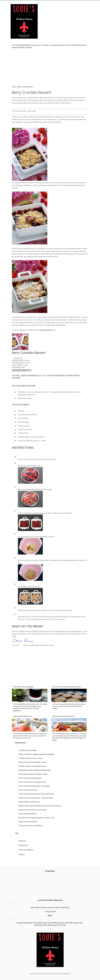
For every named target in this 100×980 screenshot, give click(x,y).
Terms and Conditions (26, 850)
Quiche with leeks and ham (28, 822)
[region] (50, 66)
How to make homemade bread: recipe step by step (36, 794)
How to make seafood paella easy (30, 778)
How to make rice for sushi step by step (32, 782)
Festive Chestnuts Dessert (28, 814)
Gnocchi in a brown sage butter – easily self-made (36, 798)
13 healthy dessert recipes (28, 750)
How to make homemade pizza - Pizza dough (34, 786)
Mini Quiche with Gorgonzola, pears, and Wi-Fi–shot (36, 818)
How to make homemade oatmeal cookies (33, 774)
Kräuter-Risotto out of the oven (29, 802)
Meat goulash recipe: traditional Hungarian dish (35, 770)
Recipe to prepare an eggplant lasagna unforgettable (37, 754)
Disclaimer (22, 841)
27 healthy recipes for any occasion (31, 758)
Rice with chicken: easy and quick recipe (32, 766)
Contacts (22, 854)
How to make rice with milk (28, 790)
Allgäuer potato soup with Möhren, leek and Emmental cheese (40, 806)
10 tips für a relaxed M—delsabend (30, 826)
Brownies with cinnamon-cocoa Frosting (32, 810)
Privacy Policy (23, 845)
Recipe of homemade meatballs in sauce (33, 762)
